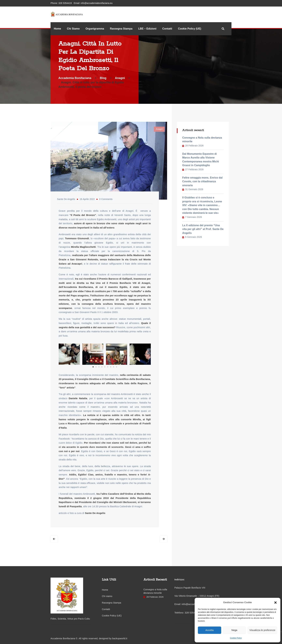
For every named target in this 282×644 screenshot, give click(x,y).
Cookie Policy (236, 638)
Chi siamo (107, 596)
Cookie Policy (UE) (190, 29)
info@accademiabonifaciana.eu (97, 3)
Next (164, 539)
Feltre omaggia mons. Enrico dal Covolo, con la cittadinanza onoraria (202, 181)
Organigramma (95, 29)
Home (57, 29)
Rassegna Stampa (121, 29)
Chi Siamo (73, 29)
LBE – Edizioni (147, 29)
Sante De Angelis (66, 199)
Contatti (167, 29)
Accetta (209, 630)
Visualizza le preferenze (262, 630)
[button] (275, 602)
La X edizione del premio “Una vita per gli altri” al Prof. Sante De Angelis (203, 229)
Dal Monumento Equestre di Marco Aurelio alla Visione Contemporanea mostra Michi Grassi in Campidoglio (201, 160)
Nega (234, 630)
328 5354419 (65, 3)
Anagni (159, 129)
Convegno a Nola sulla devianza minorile (202, 140)
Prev (54, 539)
